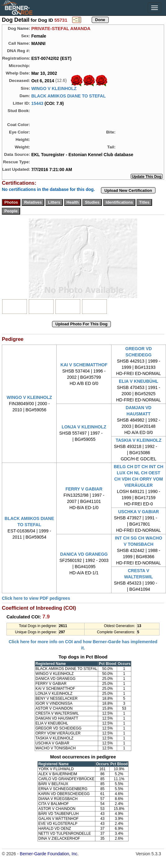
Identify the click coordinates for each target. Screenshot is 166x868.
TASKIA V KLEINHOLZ (138, 440)
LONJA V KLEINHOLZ (84, 427)
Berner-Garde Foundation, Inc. (49, 854)
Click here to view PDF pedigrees (36, 598)
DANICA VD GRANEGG (84, 554)
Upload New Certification (128, 190)
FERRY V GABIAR (84, 489)
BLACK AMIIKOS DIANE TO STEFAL (68, 96)
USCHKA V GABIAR (138, 512)
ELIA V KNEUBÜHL (139, 381)
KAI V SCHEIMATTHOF (84, 365)
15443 (37, 103)
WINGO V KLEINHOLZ (54, 88)
